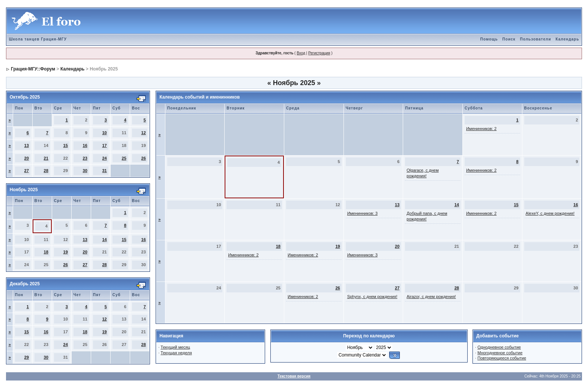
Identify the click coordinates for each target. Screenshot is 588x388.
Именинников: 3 (362, 213)
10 (105, 133)
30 (85, 171)
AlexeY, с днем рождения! (550, 213)
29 (27, 357)
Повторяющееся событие (502, 358)
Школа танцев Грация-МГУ (38, 39)
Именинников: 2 (481, 129)
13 (27, 145)
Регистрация (319, 53)
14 (105, 240)
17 (105, 145)
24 (105, 158)
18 (46, 252)
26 (144, 158)
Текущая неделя (176, 353)
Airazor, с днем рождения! (431, 297)
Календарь (568, 39)
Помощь (489, 39)
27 (27, 171)
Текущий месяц (175, 347)
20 (27, 158)
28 (46, 171)
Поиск (509, 39)
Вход (301, 53)
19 (66, 252)
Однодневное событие (499, 347)
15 (66, 145)
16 (85, 145)
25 (124, 158)
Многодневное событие (500, 353)
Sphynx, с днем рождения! (372, 297)
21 (46, 158)
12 (144, 133)
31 (105, 171)
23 (85, 158)
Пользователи (536, 39)
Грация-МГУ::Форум (33, 69)
